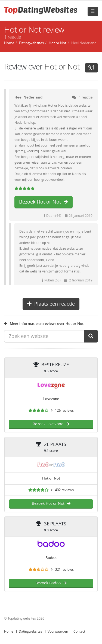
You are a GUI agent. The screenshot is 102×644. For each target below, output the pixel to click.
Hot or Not (62, 67)
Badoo (51, 558)
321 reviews (64, 570)
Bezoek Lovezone (51, 424)
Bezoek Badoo (51, 583)
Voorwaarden (58, 632)
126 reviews (64, 410)
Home (9, 632)
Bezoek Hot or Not (44, 202)
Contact (79, 632)
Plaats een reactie (51, 304)
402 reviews (64, 490)
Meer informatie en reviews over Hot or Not (44, 324)
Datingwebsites (30, 632)
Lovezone (51, 399)
